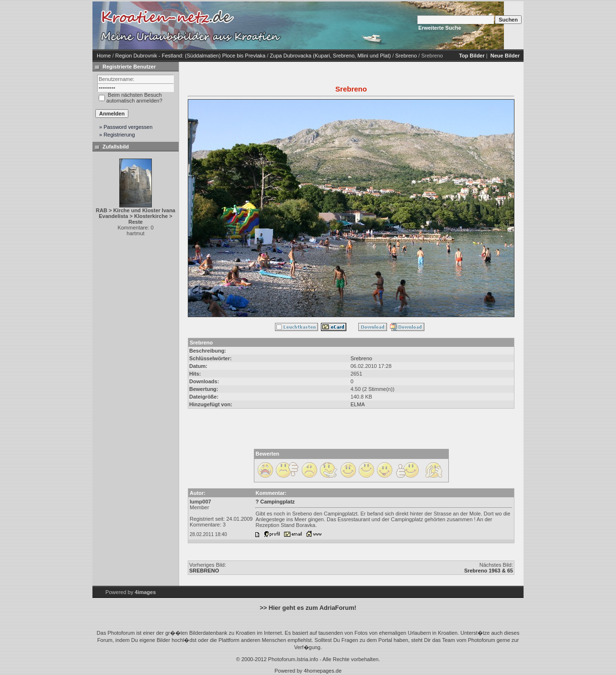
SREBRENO (204, 571)
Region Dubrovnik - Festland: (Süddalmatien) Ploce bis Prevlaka (191, 56)
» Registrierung (117, 135)
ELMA (358, 404)
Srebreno (406, 56)
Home (104, 56)
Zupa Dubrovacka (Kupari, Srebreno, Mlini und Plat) (330, 56)
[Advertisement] (365, 25)
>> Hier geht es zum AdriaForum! (308, 608)
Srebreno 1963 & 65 (489, 571)
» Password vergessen (126, 127)
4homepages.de (323, 671)
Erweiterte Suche (439, 28)
